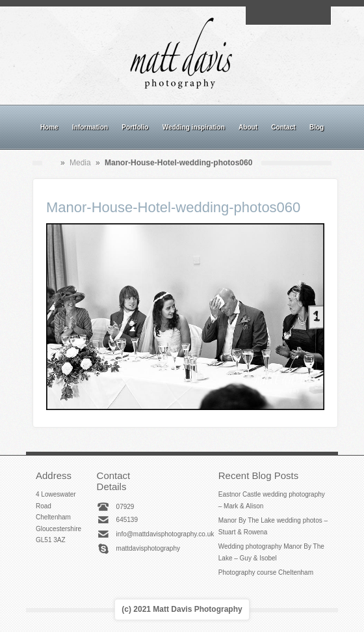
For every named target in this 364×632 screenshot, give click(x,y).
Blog (317, 127)
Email (258, 16)
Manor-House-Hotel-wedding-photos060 (173, 207)
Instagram (288, 16)
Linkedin (303, 16)
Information (90, 127)
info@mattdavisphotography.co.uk (165, 534)
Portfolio (135, 127)
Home (49, 127)
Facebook (273, 16)
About (248, 127)
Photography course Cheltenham (266, 572)
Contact (283, 127)
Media (80, 163)
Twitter (318, 16)
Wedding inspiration (194, 127)
